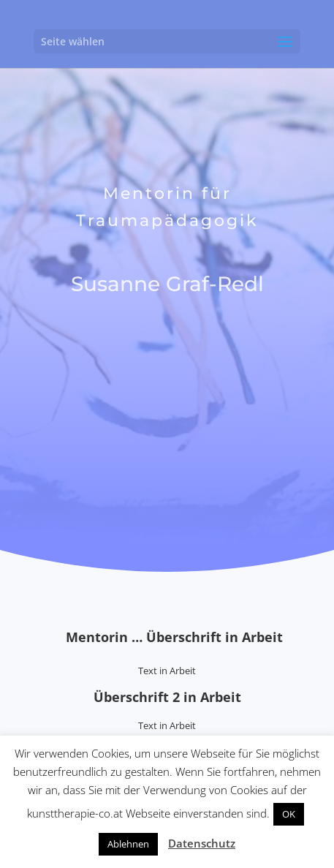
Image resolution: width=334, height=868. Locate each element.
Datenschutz (202, 843)
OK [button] (289, 814)
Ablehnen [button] (128, 844)
